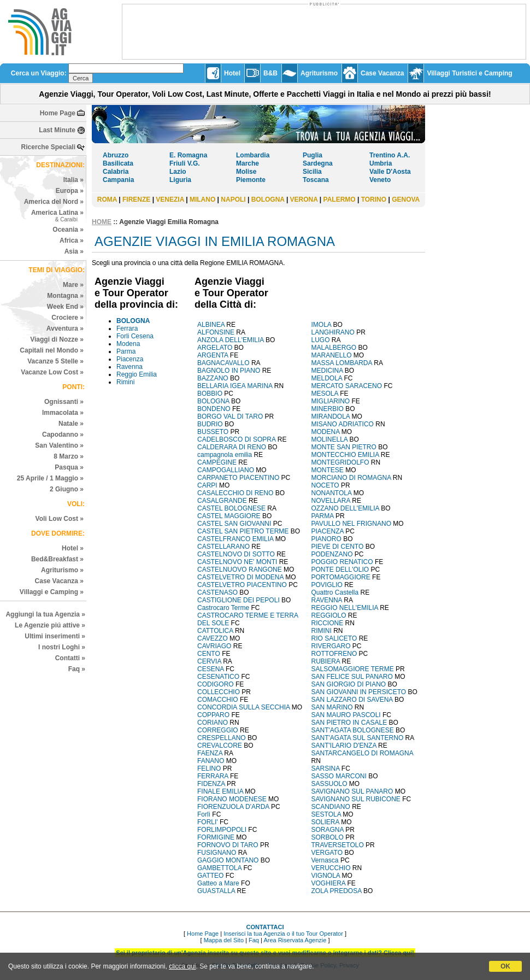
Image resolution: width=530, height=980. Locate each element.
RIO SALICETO (334, 638)
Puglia (313, 155)
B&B (270, 73)
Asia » (74, 251)
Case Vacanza (382, 73)
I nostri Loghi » (62, 647)
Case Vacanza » (59, 581)
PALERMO (340, 199)
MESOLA (325, 394)
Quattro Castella (335, 592)
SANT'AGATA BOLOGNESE (353, 730)
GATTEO (210, 876)
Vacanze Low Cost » (52, 372)
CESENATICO (218, 677)
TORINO (374, 199)
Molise (246, 172)
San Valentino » (59, 445)
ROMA (107, 199)
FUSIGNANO (217, 853)
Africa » (72, 240)
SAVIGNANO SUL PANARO (352, 791)
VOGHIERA (329, 883)
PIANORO (326, 539)
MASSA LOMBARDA (342, 363)
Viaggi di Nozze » (57, 339)
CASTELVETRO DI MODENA (240, 577)
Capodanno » (63, 435)
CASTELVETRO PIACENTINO (242, 585)
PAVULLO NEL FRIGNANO (351, 524)
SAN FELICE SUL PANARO (352, 677)
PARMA (323, 516)
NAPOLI (233, 199)
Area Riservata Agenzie (295, 940)
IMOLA (322, 325)
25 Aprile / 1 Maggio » (50, 478)
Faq (254, 940)
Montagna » (65, 296)
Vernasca (325, 860)
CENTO (209, 654)
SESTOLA (326, 814)
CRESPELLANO (222, 738)
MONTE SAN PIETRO (344, 447)
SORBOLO (328, 837)
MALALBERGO (334, 348)
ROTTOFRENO (334, 654)
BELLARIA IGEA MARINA (235, 386)
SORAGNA (328, 830)
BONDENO (214, 409)
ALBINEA (211, 325)
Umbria (381, 163)
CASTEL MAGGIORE (229, 516)
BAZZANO (213, 378)
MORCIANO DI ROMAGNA (351, 478)
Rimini (125, 382)
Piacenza (130, 359)
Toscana (316, 180)
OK (505, 966)
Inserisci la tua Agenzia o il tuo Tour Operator (283, 934)
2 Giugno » (67, 489)
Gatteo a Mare (218, 883)
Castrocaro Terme (224, 608)
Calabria (116, 172)
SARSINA (326, 768)
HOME (102, 222)
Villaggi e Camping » (52, 592)
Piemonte (251, 180)
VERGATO (327, 853)
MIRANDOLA (331, 416)
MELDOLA (327, 378)
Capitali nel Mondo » (52, 350)
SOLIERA (325, 822)
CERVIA (209, 661)
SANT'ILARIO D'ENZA (344, 746)
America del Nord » (54, 202)
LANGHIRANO (333, 332)
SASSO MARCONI (339, 776)
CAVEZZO (213, 638)
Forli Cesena (135, 336)
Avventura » (65, 328)
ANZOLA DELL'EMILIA (231, 340)
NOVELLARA (331, 501)
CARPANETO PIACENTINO (238, 478)
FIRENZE (136, 199)
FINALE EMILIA (220, 791)
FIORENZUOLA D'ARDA (233, 807)
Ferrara (127, 328)
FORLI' (208, 822)
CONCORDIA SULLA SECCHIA (243, 707)
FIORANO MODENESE (232, 799)
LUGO (321, 340)
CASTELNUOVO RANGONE (240, 570)
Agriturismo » (62, 570)
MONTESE (328, 470)
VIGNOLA (326, 876)
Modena (128, 344)
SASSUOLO (329, 784)
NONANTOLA (332, 493)
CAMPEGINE (217, 462)
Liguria (180, 180)
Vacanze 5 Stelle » (55, 361)
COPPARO (213, 715)
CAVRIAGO (214, 646)
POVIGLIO (327, 585)
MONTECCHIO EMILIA (345, 455)
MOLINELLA (330, 439)
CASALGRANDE (222, 501)
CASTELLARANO (223, 547)
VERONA (304, 199)
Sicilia (312, 172)
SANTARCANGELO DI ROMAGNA (362, 753)
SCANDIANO (331, 807)
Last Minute (57, 130)
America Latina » (57, 216)
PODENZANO (332, 554)
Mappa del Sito (224, 940)
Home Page (58, 113)
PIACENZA (328, 531)
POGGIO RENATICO (342, 562)
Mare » (73, 285)
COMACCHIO (218, 700)
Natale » (71, 424)
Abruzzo (116, 155)
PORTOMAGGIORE (341, 577)
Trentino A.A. (390, 155)
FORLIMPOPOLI (222, 830)
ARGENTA (213, 355)
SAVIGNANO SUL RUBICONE (356, 799)
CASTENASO (217, 592)
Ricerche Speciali (48, 147)
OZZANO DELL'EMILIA (345, 508)
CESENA (211, 669)
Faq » (77, 669)
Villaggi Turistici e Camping (469, 73)
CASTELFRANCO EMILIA (235, 539)
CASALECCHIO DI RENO (235, 493)
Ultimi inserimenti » (55, 636)
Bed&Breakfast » (57, 559)
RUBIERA (326, 661)
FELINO (209, 768)
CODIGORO (216, 684)
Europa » (70, 191)
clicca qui (182, 966)
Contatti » (70, 658)
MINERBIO (328, 409)
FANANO (211, 761)
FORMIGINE (216, 837)
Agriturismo (319, 73)
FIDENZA (211, 784)
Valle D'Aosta (390, 172)
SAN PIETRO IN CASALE (349, 723)
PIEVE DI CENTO (338, 547)
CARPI (207, 485)
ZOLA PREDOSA (337, 891)
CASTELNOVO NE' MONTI (237, 562)
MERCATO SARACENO (347, 386)
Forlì (204, 814)
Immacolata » (63, 413)
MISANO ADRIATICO (343, 424)
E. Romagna (188, 155)
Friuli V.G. (185, 163)
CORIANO (213, 723)
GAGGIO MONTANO (228, 860)
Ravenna (129, 367)
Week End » (65, 307)
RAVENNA (327, 600)
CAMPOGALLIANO (226, 470)
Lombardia (253, 155)
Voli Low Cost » (60, 519)
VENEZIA (170, 199)
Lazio (178, 172)
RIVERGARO (331, 646)
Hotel (232, 73)
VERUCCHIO (331, 868)
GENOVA (406, 199)
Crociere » (67, 318)
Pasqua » (69, 467)
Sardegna (318, 163)
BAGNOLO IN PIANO (229, 371)
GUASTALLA (216, 891)
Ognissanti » (64, 402)
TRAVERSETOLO (338, 845)
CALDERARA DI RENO (232, 447)
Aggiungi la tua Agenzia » (45, 614)
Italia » (73, 180)
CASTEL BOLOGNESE (231, 508)
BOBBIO (210, 394)
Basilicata (118, 163)
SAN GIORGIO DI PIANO (349, 684)
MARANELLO (332, 355)
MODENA (326, 432)
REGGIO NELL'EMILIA (345, 608)
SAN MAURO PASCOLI (346, 715)
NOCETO (325, 485)
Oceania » (68, 230)
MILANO (202, 199)
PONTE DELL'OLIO (340, 570)
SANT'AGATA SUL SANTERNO (358, 738)
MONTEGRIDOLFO (340, 462)
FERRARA (213, 776)
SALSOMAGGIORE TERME (353, 669)
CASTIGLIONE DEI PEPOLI (238, 600)
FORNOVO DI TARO (228, 845)
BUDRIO (210, 424)
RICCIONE (328, 623)
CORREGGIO (218, 730)
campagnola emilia (225, 455)
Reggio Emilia (137, 374)
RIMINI (322, 631)
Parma (126, 351)
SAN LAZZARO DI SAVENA (352, 700)
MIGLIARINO (331, 401)
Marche (248, 163)
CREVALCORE (220, 746)
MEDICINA (327, 371)
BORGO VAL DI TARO (230, 416)
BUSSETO (213, 432)
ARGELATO (215, 348)
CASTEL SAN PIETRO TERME (243, 531)
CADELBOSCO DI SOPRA (236, 439)
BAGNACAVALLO (223, 363)
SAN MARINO (332, 707)
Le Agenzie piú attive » (50, 625)
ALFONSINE (216, 332)
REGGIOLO (329, 615)
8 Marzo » (69, 456)
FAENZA (210, 753)
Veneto (380, 180)
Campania (118, 180)
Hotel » (73, 548)
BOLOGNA (268, 199)
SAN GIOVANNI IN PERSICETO (359, 692)
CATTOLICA (215, 631)
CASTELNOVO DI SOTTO (236, 554)
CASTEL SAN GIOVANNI (234, 524)
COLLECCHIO (219, 692)
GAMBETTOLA (219, 868)
